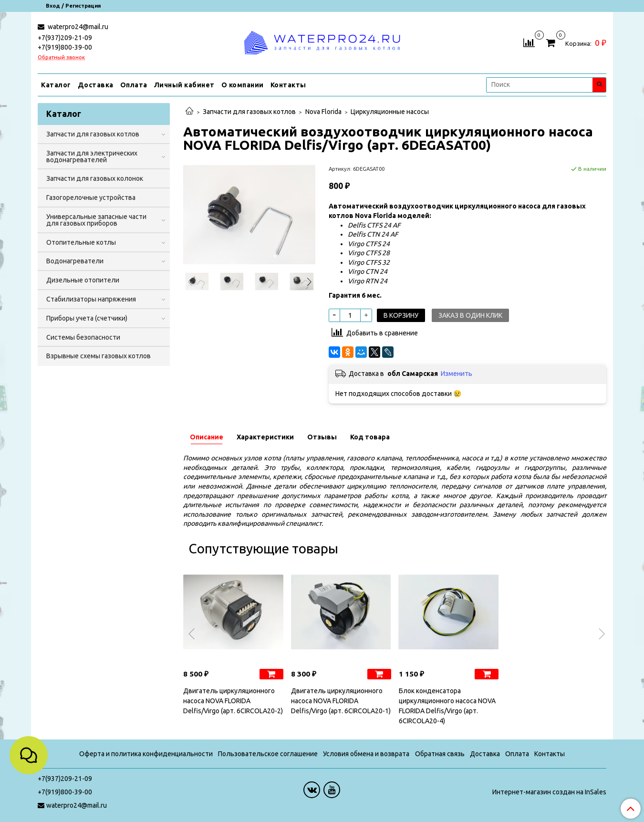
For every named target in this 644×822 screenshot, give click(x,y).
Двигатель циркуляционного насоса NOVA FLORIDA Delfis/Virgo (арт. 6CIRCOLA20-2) (233, 701)
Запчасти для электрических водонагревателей (92, 156)
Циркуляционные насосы (390, 112)
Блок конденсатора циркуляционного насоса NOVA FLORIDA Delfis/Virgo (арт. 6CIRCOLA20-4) (447, 706)
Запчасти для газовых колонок (95, 178)
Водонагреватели (75, 261)
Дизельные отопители (83, 280)
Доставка (96, 85)
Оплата (134, 85)
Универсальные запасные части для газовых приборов (96, 220)
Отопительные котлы (81, 242)
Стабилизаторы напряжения (91, 299)
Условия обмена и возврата (366, 754)
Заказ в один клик (470, 315)
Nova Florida (323, 112)
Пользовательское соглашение (268, 754)
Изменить (457, 374)
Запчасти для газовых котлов (249, 112)
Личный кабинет (184, 85)
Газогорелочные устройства (91, 198)
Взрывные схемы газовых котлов (99, 356)
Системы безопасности (83, 337)
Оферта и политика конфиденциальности (146, 754)
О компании (243, 85)
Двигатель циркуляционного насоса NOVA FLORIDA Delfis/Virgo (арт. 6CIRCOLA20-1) (341, 701)
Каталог (56, 85)
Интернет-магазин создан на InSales (549, 792)
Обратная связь (440, 754)
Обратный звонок (61, 57)
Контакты (288, 85)
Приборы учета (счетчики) (87, 318)
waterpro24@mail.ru (77, 27)
